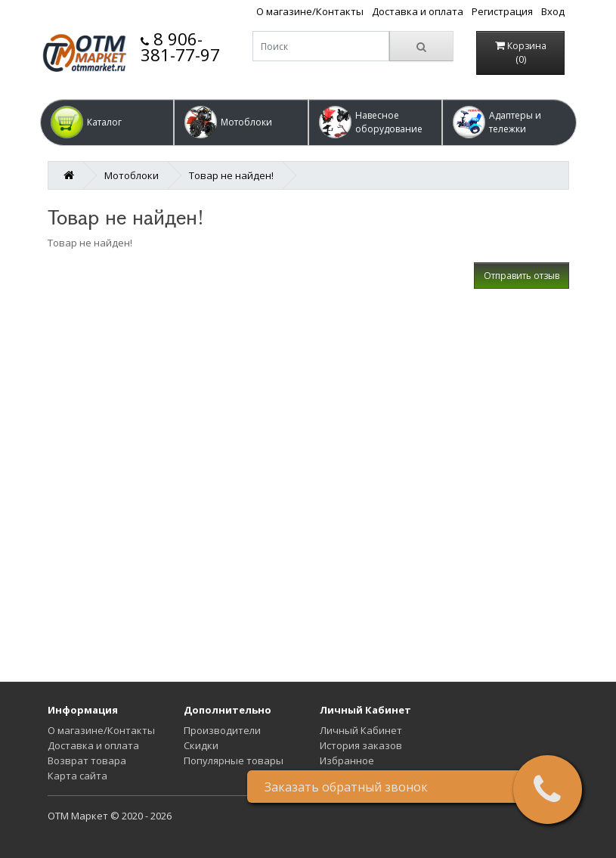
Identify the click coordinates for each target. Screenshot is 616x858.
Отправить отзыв (522, 276)
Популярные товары (234, 760)
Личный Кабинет (361, 730)
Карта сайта (77, 776)
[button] (107, 122)
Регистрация (502, 11)
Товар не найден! (231, 175)
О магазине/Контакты (310, 11)
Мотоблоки (132, 175)
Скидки (201, 745)
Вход (553, 11)
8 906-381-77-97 (180, 46)
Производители (222, 730)
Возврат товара (87, 760)
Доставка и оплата (418, 11)
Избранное (347, 760)
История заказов (361, 745)
